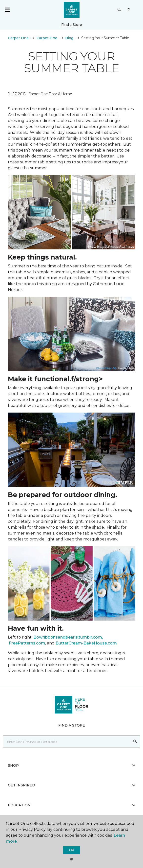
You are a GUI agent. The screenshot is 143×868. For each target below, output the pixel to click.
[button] (119, 10)
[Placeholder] (67, 742)
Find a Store (72, 25)
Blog (69, 38)
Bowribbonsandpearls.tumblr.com (68, 637)
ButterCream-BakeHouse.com (86, 643)
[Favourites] (128, 10)
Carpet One (18, 38)
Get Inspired (71, 785)
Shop (71, 765)
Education (71, 805)
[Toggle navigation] (7, 10)
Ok (71, 850)
